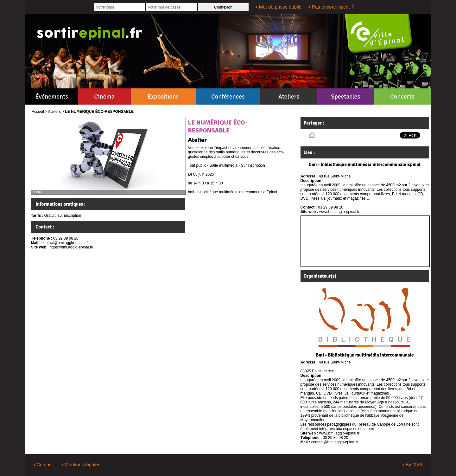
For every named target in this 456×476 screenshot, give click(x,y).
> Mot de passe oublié (278, 7)
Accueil (38, 112)
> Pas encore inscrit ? (331, 7)
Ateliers (289, 96)
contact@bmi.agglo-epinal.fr (65, 243)
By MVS (414, 464)
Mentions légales (82, 464)
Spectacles (345, 96)
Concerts (402, 96)
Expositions (163, 96)
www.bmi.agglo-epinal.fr (339, 212)
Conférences (228, 96)
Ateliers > (56, 112)
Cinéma (104, 96)
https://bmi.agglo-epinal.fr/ (71, 247)
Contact (45, 464)
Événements (52, 96)
